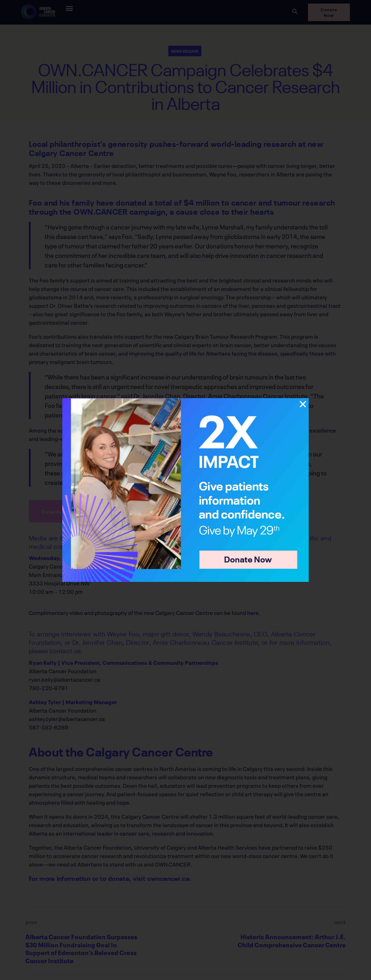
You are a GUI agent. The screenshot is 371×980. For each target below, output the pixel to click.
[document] (185, 490)
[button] (303, 404)
